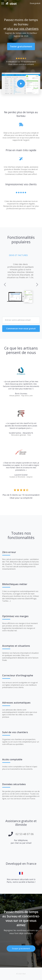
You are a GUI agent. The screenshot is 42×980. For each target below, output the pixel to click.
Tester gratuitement (21, 46)
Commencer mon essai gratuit (21, 328)
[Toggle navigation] (3, 3)
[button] (5, 284)
